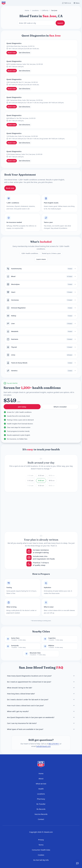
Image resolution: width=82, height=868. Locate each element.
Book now (12, 53)
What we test (41, 784)
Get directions (25, 53)
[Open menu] (76, 3)
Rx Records (41, 809)
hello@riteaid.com (43, 746)
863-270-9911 (54, 744)
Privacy (41, 840)
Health (41, 789)
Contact (41, 819)
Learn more (41, 259)
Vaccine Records (41, 814)
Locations (35, 10)
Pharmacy (41, 799)
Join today (22, 407)
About (41, 779)
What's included (60, 407)
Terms (41, 845)
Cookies (41, 855)
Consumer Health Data (41, 850)
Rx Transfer (41, 804)
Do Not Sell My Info (41, 860)
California (45, 10)
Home (27, 10)
